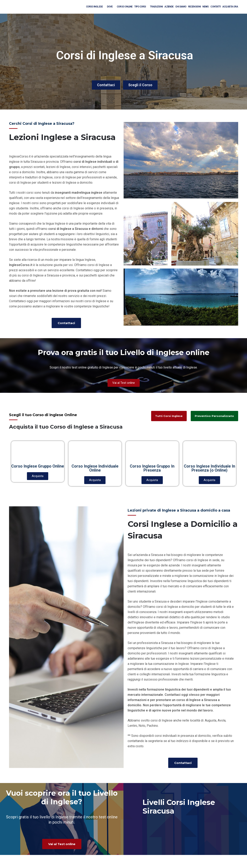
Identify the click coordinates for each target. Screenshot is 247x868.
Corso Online (125, 7)
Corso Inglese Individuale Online (95, 468)
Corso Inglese (96, 7)
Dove (111, 7)
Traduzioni (156, 7)
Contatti (215, 7)
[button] (66, 323)
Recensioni (194, 7)
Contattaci (106, 85)
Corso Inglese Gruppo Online (38, 466)
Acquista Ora (230, 7)
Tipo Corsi (141, 7)
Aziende (169, 7)
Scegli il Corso (140, 85)
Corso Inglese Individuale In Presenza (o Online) (210, 468)
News (205, 7)
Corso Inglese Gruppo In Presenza (152, 468)
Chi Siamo (181, 7)
